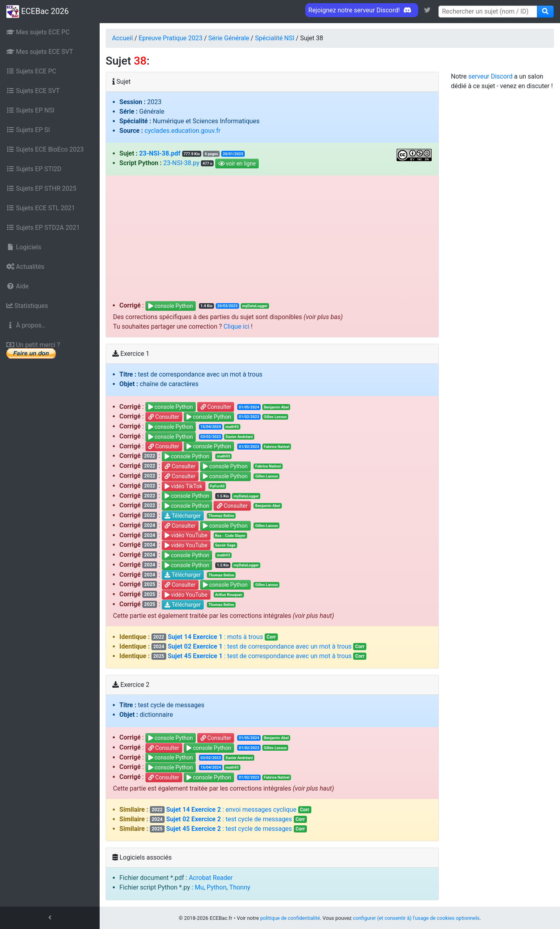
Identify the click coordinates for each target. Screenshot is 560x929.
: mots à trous (215, 637)
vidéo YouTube (186, 536)
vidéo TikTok (183, 486)
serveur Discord (490, 76)
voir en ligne (237, 164)
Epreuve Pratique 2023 (171, 38)
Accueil (122, 38)
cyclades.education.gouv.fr (183, 131)
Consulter (216, 407)
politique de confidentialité (290, 918)
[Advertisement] (272, 241)
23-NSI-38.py (182, 163)
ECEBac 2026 (37, 12)
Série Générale (229, 38)
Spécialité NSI (275, 38)
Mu (199, 887)
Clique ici (237, 326)
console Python (171, 306)
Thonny (240, 887)
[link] (427, 10)
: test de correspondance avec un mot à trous (259, 646)
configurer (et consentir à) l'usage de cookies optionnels (416, 918)
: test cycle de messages (228, 819)
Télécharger (183, 516)
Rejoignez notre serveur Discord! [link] (362, 10)
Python (216, 887)
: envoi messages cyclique (231, 810)
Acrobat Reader (211, 878)
